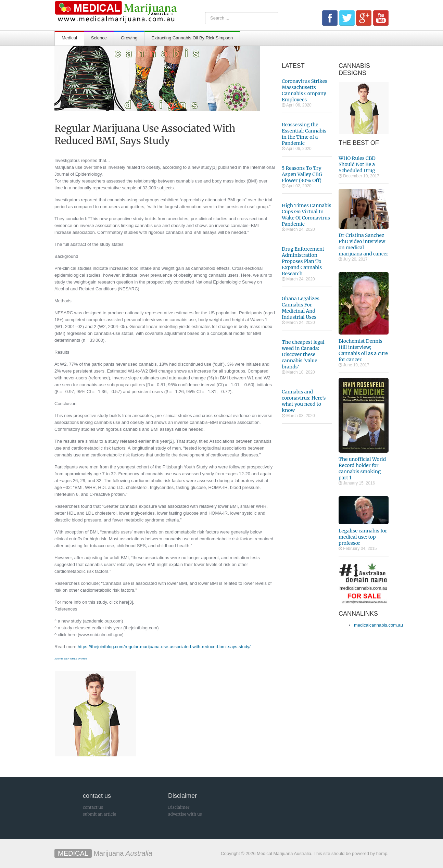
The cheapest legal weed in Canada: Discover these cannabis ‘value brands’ (303, 354)
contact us (93, 807)
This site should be (332, 853)
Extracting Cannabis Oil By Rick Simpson (192, 38)
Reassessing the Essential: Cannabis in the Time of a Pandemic (304, 134)
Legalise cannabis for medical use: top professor (363, 537)
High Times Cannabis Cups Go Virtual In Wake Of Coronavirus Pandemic (307, 215)
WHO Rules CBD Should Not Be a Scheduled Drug (357, 164)
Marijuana (103, 853)
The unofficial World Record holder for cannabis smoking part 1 (362, 468)
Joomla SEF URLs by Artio (71, 659)
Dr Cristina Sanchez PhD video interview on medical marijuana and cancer (363, 244)
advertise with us (185, 814)
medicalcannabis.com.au (378, 625)
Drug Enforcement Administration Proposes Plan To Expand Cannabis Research (303, 261)
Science (99, 38)
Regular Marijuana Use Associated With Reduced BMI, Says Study (145, 135)
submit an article (99, 814)
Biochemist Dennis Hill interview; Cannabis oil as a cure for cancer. (363, 350)
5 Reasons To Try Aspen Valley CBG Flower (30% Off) (302, 174)
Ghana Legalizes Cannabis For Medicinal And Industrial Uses (301, 308)
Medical (69, 38)
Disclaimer (179, 807)
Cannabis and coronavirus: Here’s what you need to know (304, 401)
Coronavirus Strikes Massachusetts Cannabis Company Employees (305, 90)
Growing (129, 38)
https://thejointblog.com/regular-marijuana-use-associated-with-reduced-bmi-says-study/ (164, 647)
